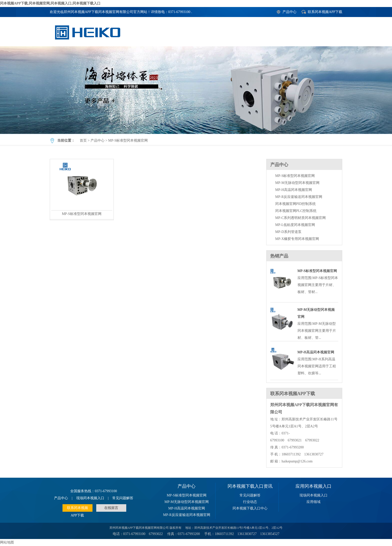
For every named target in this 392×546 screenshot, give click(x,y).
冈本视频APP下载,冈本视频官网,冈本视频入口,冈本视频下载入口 (50, 3)
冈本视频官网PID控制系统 (296, 204)
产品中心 (289, 12)
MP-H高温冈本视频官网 (294, 190)
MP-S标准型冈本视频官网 (196, 90)
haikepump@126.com (297, 461)
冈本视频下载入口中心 (250, 508)
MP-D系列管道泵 (288, 232)
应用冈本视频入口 (313, 486)
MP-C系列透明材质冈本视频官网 (300, 218)
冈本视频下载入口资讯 (250, 486)
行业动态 (250, 502)
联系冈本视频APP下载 (325, 12)
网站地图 (7, 542)
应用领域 (313, 502)
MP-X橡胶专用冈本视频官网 (297, 239)
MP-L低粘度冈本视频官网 (295, 225)
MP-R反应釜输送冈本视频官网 (299, 197)
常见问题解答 (123, 498)
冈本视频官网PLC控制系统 (296, 211)
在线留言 (111, 508)
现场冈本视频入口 (90, 498)
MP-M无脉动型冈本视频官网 (297, 183)
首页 (83, 141)
